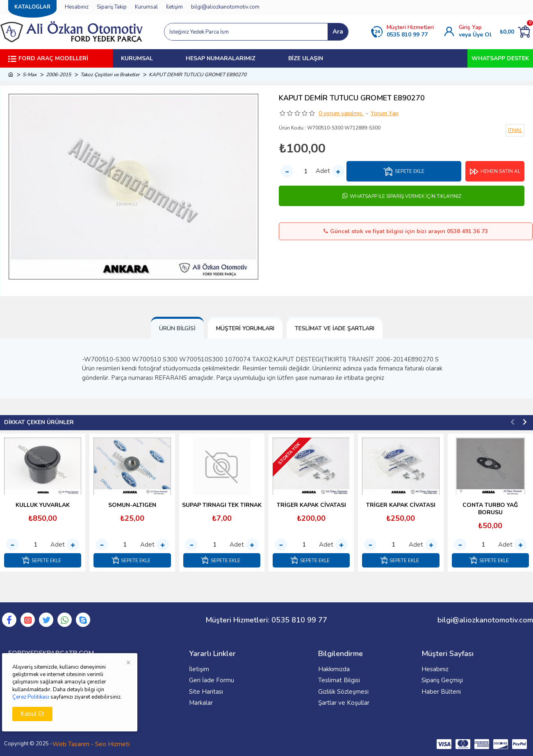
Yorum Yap (385, 113)
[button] (512, 422)
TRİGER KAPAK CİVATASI (311, 505)
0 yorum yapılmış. (341, 113)
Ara (338, 32)
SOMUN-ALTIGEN (132, 505)
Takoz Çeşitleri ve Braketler (110, 75)
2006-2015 (58, 75)
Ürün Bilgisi (177, 328)
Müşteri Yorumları (245, 328)
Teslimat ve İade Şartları (335, 328)
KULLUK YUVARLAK (43, 505)
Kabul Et (32, 714)
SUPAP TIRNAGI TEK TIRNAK (222, 505)
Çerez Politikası (31, 697)
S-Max (30, 75)
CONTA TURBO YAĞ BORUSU (490, 509)
